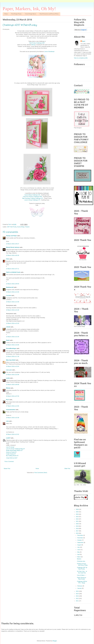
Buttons (79, 559)
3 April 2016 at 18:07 (12, 458)
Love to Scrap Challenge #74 (32, 200)
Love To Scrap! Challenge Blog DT (15, 449)
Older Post (67, 469)
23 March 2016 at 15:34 (13, 337)
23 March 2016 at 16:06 (13, 345)
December (80, 535)
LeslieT (8, 438)
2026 (77, 509)
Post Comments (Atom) (41, 473)
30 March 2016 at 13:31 (13, 434)
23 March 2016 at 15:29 (13, 323)
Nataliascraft (10, 287)
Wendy (33, 45)
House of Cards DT (11, 452)
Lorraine (9, 295)
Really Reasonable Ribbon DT (14, 450)
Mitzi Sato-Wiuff (11, 360)
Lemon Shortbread (49, 52)
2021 (77, 521)
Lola (7, 421)
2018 (77, 529)
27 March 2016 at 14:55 (13, 406)
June (79, 550)
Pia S (8, 400)
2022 (77, 519)
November (80, 538)
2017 (77, 531)
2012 (77, 598)
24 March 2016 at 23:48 (13, 375)
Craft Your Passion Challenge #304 (32, 197)
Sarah (8, 340)
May (79, 552)
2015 (77, 591)
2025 (77, 512)
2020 (77, 524)
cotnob (8, 327)
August (79, 545)
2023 (77, 517)
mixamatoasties (11, 410)
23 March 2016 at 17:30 (13, 356)
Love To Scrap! (10, 447)
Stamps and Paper (11, 236)
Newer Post (7, 469)
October (80, 540)
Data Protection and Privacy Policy (49, 14)
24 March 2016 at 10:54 (13, 366)
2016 (77, 533)
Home (6, 14)
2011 (77, 601)
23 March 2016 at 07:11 (13, 269)
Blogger (55, 641)
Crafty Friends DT (11, 454)
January (80, 588)
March (79, 557)
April (79, 554)
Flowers (27, 227)
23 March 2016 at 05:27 (13, 244)
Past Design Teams (16, 14)
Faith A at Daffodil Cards (13, 272)
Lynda (8, 378)
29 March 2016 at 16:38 (13, 418)
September (81, 543)
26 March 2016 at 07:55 (13, 396)
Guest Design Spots (31, 14)
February (80, 586)
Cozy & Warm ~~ (82, 575)
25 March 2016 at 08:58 (13, 385)
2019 (77, 526)
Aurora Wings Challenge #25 (32, 195)
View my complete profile (81, 58)
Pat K (84, 41)
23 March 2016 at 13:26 (13, 292)
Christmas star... (81, 561)
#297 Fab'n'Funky (12, 227)
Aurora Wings (21, 227)
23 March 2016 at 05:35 (13, 255)
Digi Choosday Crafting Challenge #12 (33, 198)
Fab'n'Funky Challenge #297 (37, 43)
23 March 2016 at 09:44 (13, 284)
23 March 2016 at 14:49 (13, 302)
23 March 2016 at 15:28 (13, 310)
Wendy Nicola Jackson (13, 247)
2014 (77, 594)
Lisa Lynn (9, 370)
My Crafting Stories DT (12, 456)
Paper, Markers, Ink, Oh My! (29, 9)
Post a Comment (9, 462)
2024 (77, 514)
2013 (77, 596)
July (79, 547)
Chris (8, 259)
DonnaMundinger (11, 348)
